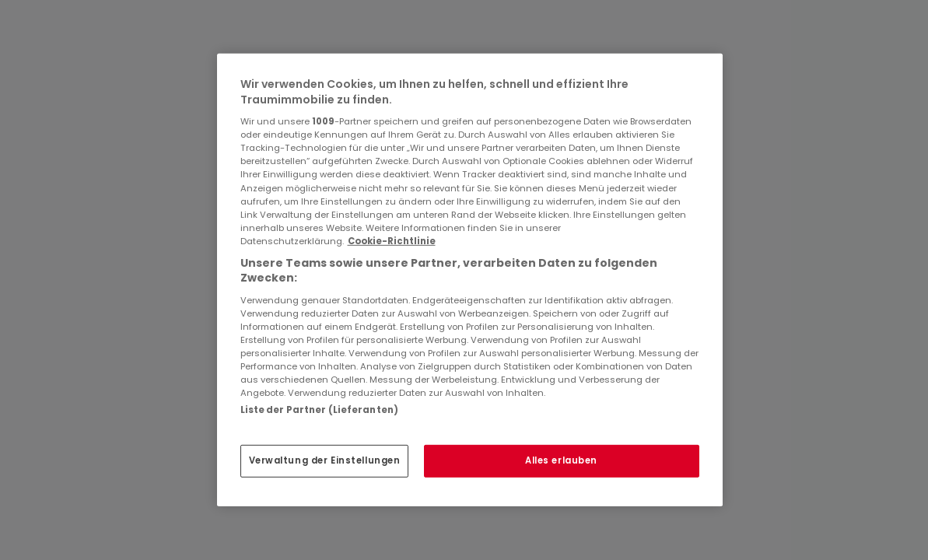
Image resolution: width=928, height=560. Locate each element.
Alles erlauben (561, 460)
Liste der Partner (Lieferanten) (320, 410)
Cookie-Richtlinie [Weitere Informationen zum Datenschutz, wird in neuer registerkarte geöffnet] (392, 241)
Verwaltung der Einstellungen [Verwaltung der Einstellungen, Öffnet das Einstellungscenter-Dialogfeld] (325, 460)
